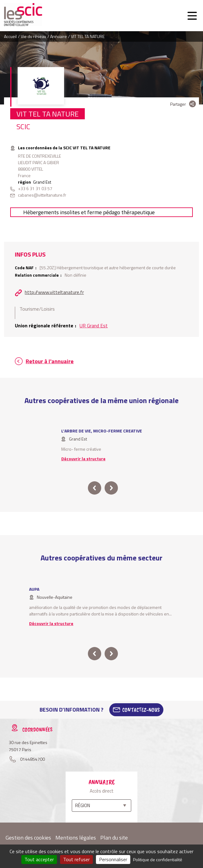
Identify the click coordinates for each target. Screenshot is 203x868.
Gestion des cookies (28, 838)
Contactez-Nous (141, 710)
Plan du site (114, 838)
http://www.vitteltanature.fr (54, 292)
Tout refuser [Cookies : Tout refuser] (76, 859)
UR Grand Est (94, 325)
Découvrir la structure (83, 459)
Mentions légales (76, 838)
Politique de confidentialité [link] (158, 859)
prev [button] (95, 488)
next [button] (111, 488)
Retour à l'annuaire (50, 361)
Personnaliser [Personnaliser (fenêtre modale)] (113, 859)
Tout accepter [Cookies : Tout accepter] (39, 859)
